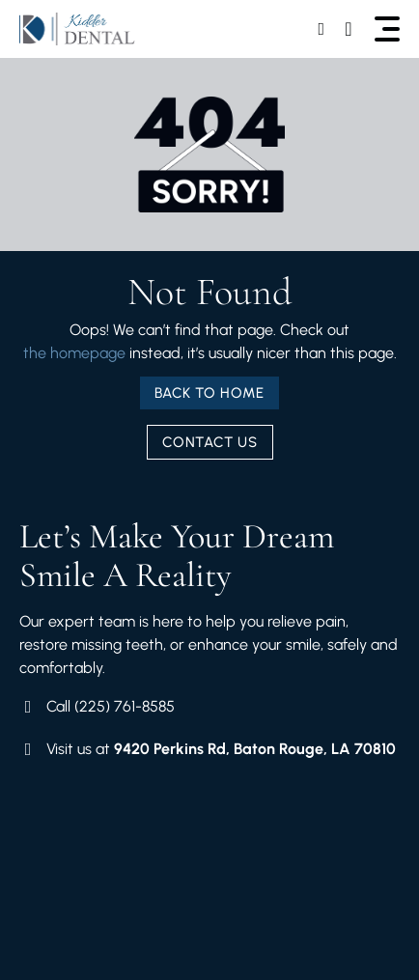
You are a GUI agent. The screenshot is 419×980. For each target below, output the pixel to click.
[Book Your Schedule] (323, 29)
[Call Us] (351, 29)
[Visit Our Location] (208, 749)
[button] (387, 29)
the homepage (74, 353)
